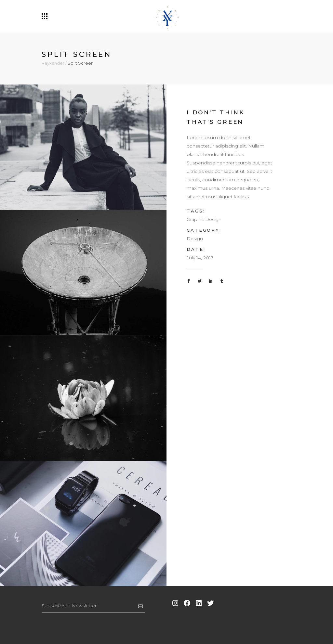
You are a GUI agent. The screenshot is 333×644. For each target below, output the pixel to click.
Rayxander (53, 63)
